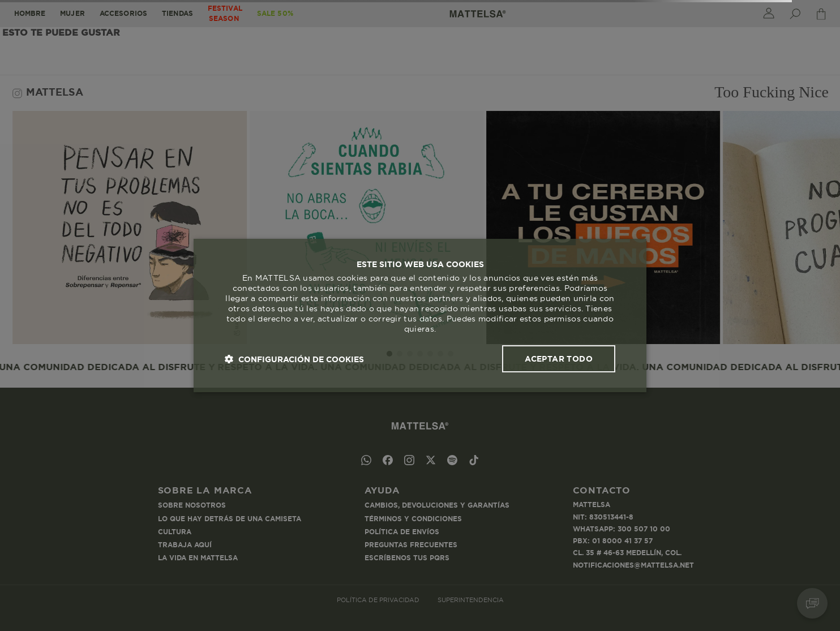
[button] (294, 359)
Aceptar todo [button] (559, 359)
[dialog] (420, 316)
